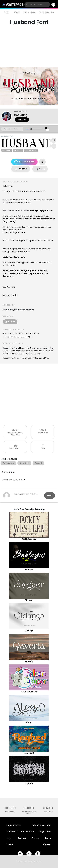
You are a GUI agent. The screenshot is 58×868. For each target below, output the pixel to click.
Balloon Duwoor (29, 692)
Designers (48, 811)
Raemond (29, 753)
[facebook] (20, 854)
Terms (48, 838)
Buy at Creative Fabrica (18, 337)
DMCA (10, 844)
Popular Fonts (14, 825)
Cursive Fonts (28, 832)
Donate (10, 322)
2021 (15, 430)
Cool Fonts (12, 832)
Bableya (29, 570)
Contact (22, 120)
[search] (37, 5)
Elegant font (25, 348)
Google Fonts (44, 832)
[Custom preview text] (12, 129)
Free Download (24, 162)
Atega (29, 722)
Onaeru (29, 783)
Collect (21, 169)
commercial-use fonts (29, 812)
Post (50, 495)
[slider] (31, 129)
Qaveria (29, 661)
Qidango (29, 631)
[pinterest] (38, 854)
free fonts (10, 811)
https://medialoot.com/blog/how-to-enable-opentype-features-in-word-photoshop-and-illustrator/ (25, 273)
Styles (17, 12)
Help (9, 838)
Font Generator (47, 12)
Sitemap (47, 844)
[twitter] (29, 854)
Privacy (35, 838)
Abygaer (29, 600)
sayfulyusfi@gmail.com (42, 211)
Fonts (7, 12)
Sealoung (21, 115)
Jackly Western (29, 539)
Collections (29, 12)
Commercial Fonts (42, 825)
